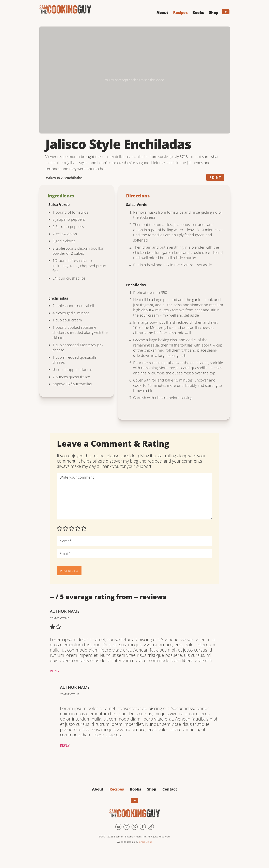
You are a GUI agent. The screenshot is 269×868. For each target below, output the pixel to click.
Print (215, 177)
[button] (162, 12)
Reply (55, 671)
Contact (170, 789)
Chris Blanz (146, 842)
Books (136, 789)
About (98, 789)
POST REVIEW (69, 571)
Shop (152, 789)
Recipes (117, 789)
